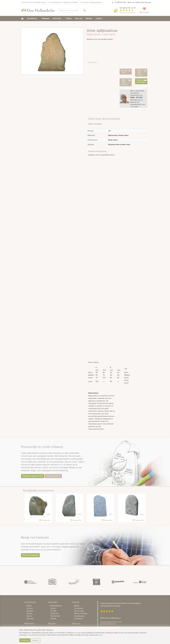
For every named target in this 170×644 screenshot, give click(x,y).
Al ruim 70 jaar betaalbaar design (35, 2)
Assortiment (33, 18)
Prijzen (69, 18)
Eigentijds (30, 611)
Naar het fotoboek (30, 555)
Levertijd (53, 611)
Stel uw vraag (79, 611)
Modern (29, 616)
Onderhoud (54, 613)
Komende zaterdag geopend (92, 2)
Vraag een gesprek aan (33, 476)
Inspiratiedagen (79, 616)
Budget (29, 606)
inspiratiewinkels (53, 476)
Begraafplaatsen (56, 606)
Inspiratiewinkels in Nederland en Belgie (64, 2)
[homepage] (22, 18)
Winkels (89, 18)
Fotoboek (46, 18)
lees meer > (93, 62)
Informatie (58, 18)
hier (101, 635)
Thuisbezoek (79, 608)
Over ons (79, 18)
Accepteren (25, 640)
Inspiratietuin (79, 619)
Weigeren (36, 640)
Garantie (53, 619)
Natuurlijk (30, 619)
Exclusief (30, 608)
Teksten (53, 608)
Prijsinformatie (55, 616)
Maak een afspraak (81, 613)
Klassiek (29, 613)
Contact (99, 18)
